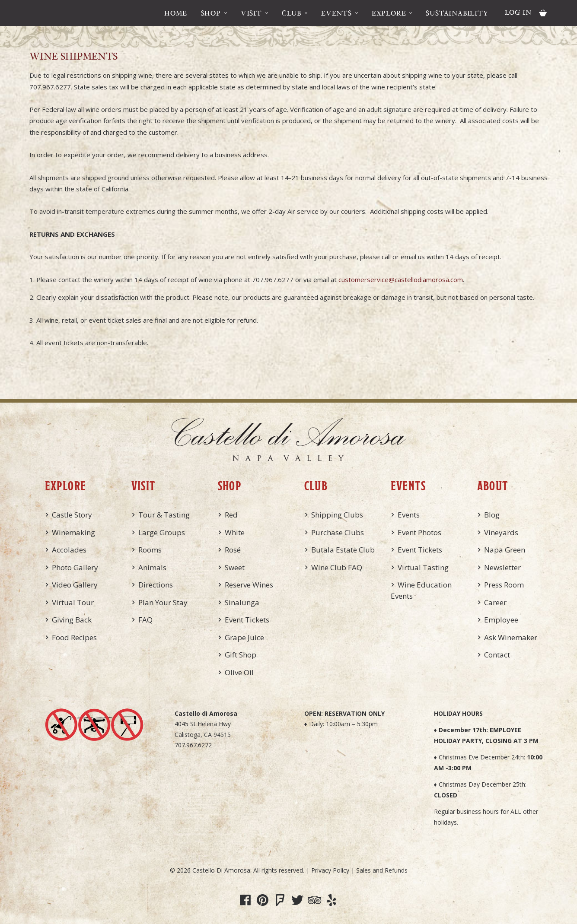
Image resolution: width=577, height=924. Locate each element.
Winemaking (73, 532)
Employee (501, 620)
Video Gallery (75, 585)
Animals (152, 567)
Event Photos (419, 532)
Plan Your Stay (163, 602)
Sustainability (457, 13)
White (235, 532)
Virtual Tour (73, 602)
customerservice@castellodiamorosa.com (401, 279)
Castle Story (72, 515)
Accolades (69, 550)
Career (495, 602)
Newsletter (502, 567)
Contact (497, 655)
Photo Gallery (75, 567)
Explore (389, 13)
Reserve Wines (249, 585)
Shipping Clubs (337, 515)
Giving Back (72, 620)
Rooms (150, 550)
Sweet (235, 567)
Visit (251, 13)
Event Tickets (247, 620)
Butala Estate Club (343, 550)
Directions (156, 585)
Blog (492, 515)
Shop (211, 13)
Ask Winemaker (511, 637)
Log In (518, 12)
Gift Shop (241, 655)
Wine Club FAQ (337, 567)
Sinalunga (242, 602)
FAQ (145, 620)
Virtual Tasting (423, 567)
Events (336, 13)
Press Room (504, 585)
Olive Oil (239, 672)
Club (292, 13)
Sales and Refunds (382, 870)
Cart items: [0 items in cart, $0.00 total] (543, 13)
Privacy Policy (330, 870)
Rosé (233, 550)
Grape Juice (244, 637)
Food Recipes (74, 637)
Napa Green (505, 550)
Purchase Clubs (338, 532)
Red (231, 515)
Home (175, 13)
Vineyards (501, 532)
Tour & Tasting (164, 515)
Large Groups (162, 532)
